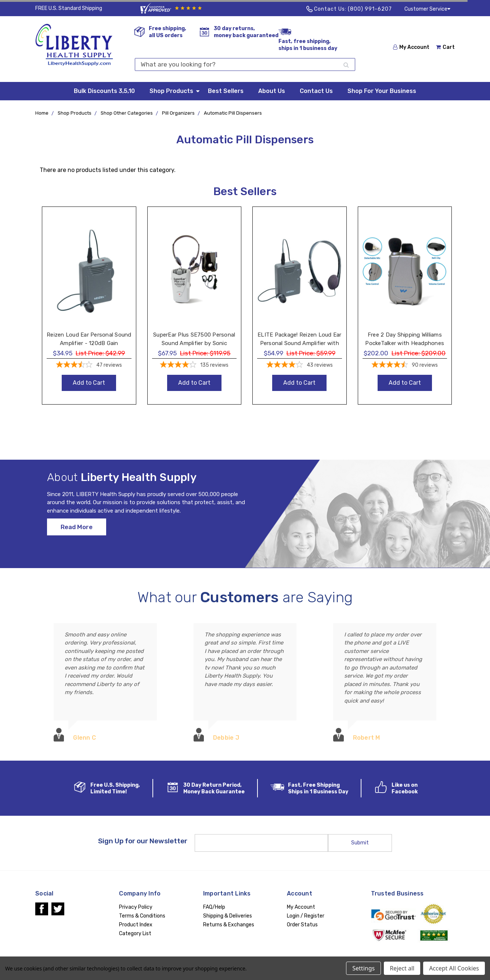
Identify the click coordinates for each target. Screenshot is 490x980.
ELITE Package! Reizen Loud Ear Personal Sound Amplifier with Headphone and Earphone (300, 343)
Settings (363, 968)
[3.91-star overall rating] (300, 366)
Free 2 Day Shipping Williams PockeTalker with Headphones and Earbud (405, 343)
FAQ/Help (214, 907)
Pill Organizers (178, 113)
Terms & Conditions (142, 916)
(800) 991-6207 (370, 9)
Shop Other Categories (127, 113)
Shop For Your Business (382, 91)
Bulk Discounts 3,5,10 (104, 91)
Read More (77, 532)
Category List (135, 934)
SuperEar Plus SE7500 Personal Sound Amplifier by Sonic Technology (194, 343)
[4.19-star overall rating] (194, 366)
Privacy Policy (136, 907)
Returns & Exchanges (229, 925)
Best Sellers (226, 91)
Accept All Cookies (454, 968)
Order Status (302, 925)
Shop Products (175, 91)
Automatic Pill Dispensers (233, 113)
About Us (272, 91)
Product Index (136, 925)
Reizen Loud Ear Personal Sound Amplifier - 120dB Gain (89, 339)
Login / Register (306, 916)
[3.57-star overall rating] (89, 366)
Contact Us (316, 91)
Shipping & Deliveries (228, 916)
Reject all (402, 968)
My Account (411, 47)
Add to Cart (89, 383)
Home (42, 113)
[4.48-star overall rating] (405, 366)
